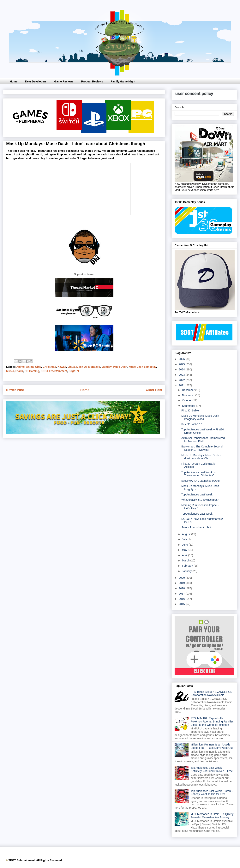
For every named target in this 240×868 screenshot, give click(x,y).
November (189, 395)
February (188, 566)
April (185, 555)
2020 (182, 578)
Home (14, 81)
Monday (106, 367)
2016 (182, 599)
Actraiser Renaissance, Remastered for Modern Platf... (203, 440)
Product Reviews (92, 81)
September (189, 406)
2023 (182, 375)
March (186, 560)
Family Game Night (123, 81)
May (185, 550)
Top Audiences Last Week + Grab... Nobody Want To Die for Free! (212, 793)
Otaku (19, 371)
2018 (182, 588)
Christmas (49, 367)
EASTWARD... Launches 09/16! (201, 481)
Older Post (154, 390)
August (186, 534)
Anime (20, 367)
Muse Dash (120, 367)
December (189, 390)
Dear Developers (36, 81)
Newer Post (15, 390)
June (185, 545)
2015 (182, 604)
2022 (182, 380)
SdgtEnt (74, 371)
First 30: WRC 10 (192, 424)
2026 (182, 359)
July (185, 539)
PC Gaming (32, 371)
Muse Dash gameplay (143, 367)
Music (10, 371)
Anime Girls (34, 367)
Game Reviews (64, 81)
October (187, 400)
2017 (182, 594)
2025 (182, 364)
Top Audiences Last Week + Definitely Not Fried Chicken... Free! (212, 769)
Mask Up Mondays (88, 367)
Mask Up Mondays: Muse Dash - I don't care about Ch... (202, 457)
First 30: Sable (190, 410)
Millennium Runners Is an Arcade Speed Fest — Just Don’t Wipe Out (212, 746)
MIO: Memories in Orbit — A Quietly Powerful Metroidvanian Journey (212, 816)
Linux (71, 367)
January (187, 571)
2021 (182, 385)
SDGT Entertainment (54, 371)
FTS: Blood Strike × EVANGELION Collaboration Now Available (212, 694)
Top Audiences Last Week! (197, 494)
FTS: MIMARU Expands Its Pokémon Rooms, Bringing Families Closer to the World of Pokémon (212, 721)
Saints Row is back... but (196, 527)
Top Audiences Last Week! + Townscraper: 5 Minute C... (199, 474)
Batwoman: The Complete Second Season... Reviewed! (202, 448)
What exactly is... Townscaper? (200, 500)
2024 (182, 369)
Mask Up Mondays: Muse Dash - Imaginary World (201, 417)
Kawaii (62, 367)
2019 (182, 583)
